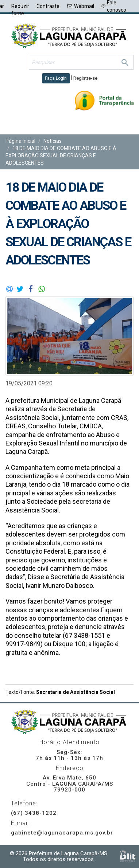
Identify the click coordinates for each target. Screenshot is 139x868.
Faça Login (56, 78)
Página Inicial (20, 141)
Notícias (53, 141)
